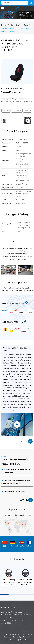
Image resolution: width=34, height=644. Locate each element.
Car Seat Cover (22, 25)
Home (4, 25)
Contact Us (6, 111)
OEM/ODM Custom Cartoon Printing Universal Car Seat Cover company (17, 363)
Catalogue (27, 111)
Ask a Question (17, 111)
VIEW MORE (26, 441)
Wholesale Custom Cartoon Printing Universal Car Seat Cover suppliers (17, 357)
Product (11, 25)
